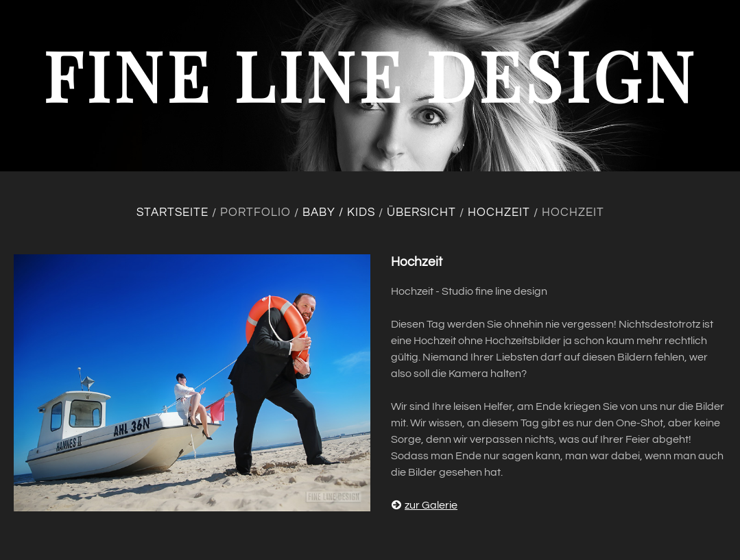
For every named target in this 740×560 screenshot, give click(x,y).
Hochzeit (499, 212)
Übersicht (421, 212)
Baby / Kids (339, 212)
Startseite (172, 212)
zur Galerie (425, 505)
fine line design (370, 74)
